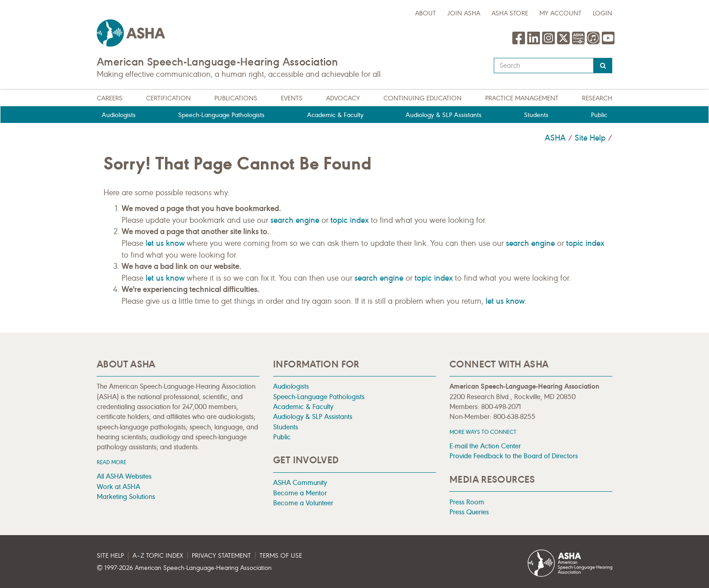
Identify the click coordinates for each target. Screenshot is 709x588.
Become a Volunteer (303, 503)
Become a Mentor (300, 493)
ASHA (555, 138)
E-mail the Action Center (485, 446)
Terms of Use (281, 556)
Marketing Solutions (126, 496)
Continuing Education (423, 98)
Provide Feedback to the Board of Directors (514, 456)
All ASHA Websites (124, 476)
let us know (165, 243)
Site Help (590, 138)
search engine (295, 220)
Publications (236, 98)
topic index (350, 220)
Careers (110, 98)
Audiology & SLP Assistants (444, 115)
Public (599, 115)
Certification (168, 98)
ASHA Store (510, 13)
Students (536, 115)
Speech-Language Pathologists (221, 115)
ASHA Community (300, 482)
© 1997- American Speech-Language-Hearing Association (184, 568)
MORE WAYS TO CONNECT (483, 432)
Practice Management (522, 98)
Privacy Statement (221, 556)
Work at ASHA (118, 487)
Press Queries (469, 512)
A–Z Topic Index (158, 556)
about (425, 13)
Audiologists (119, 115)
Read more (111, 462)
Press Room (467, 502)
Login (603, 13)
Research (597, 98)
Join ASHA (464, 13)
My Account (560, 13)
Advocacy (343, 98)
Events (292, 98)
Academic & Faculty (335, 115)
